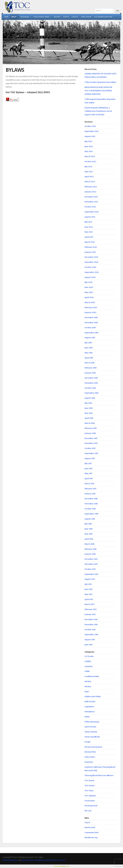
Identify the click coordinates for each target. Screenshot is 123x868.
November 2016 (91, 504)
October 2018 (90, 388)
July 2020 (88, 282)
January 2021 (90, 252)
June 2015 (89, 589)
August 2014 (90, 640)
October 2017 (90, 448)
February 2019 (91, 368)
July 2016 (88, 524)
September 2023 (92, 131)
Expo (87, 692)
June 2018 (89, 408)
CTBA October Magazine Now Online (100, 82)
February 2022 (91, 187)
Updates (57, 17)
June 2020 (89, 287)
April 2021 (89, 237)
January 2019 (90, 373)
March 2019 (89, 363)
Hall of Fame (90, 702)
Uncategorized (91, 806)
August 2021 (90, 217)
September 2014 (91, 635)
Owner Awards (91, 732)
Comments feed (91, 832)
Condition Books (92, 676)
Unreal (67, 866)
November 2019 (91, 323)
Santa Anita (90, 757)
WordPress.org (91, 838)
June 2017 (88, 469)
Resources (25, 17)
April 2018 (89, 418)
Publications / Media (41, 17)
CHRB (87, 671)
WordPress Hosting (43, 860)
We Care (88, 811)
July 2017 (88, 463)
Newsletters (90, 712)
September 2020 (92, 272)
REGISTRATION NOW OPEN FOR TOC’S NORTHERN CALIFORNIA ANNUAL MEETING (98, 91)
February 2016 (91, 549)
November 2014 (91, 625)
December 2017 (91, 438)
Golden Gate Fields (93, 696)
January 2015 (90, 614)
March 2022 (90, 182)
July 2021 (88, 222)
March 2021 (90, 242)
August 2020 (90, 277)
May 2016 (88, 534)
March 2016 (89, 544)
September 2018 (91, 393)
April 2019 (89, 358)
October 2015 (90, 569)
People (87, 742)
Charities (89, 666)
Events (66, 17)
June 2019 (89, 348)
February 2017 (90, 489)
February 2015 (91, 609)
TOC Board (89, 781)
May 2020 (89, 292)
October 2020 (90, 267)
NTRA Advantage (92, 722)
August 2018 (90, 398)
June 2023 (89, 146)
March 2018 (90, 423)
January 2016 (90, 554)
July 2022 (88, 167)
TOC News (89, 791)
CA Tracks (89, 656)
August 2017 (90, 458)
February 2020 (91, 308)
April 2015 (89, 599)
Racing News (90, 752)
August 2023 (90, 136)
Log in (87, 822)
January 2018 (90, 433)
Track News (90, 801)
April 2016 (89, 539)
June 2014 (89, 645)
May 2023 (89, 151)
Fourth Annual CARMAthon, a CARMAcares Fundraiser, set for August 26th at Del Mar (98, 111)
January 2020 (90, 312)
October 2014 (90, 630)
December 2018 (91, 378)
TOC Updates (90, 796)
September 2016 (91, 514)
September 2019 (91, 333)
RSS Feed (55, 860)
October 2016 (90, 509)
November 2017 (91, 443)
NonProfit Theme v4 (11, 860)
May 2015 (89, 594)
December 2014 (91, 619)
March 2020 (90, 302)
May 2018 (89, 413)
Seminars (89, 762)
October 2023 (90, 126)
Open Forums (90, 727)
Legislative (89, 707)
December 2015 (91, 559)
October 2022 (90, 162)
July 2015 (88, 584)
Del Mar (88, 681)
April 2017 (89, 479)
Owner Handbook (92, 737)
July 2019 (88, 343)
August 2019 (90, 338)
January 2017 (90, 494)
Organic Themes (28, 860)
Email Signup (86, 17)
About (14, 17)
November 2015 (91, 564)
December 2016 (91, 499)
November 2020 (91, 262)
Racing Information (93, 747)
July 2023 (88, 141)
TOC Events (90, 786)
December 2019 (91, 317)
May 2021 (89, 232)
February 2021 (91, 247)
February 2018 (91, 428)
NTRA (87, 717)
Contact (75, 17)
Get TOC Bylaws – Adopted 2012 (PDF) (28, 92)
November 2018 (91, 383)
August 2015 (90, 579)
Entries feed (90, 827)
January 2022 (90, 192)
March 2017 (89, 484)
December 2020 (91, 257)
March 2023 (90, 156)
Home (6, 17)
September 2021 (92, 212)
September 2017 (91, 453)
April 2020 (89, 297)
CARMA (88, 661)
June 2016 (89, 529)
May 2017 (88, 473)
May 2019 (88, 353)
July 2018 (88, 403)
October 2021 (90, 207)
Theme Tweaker (59, 866)
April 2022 (89, 177)
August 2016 (90, 519)
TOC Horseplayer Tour (103, 17)
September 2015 (91, 574)
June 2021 (89, 227)
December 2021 (91, 197)
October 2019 (90, 328)
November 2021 (91, 202)
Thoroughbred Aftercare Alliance (99, 775)
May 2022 (89, 172)
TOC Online (18, 7)
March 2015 (90, 604)
